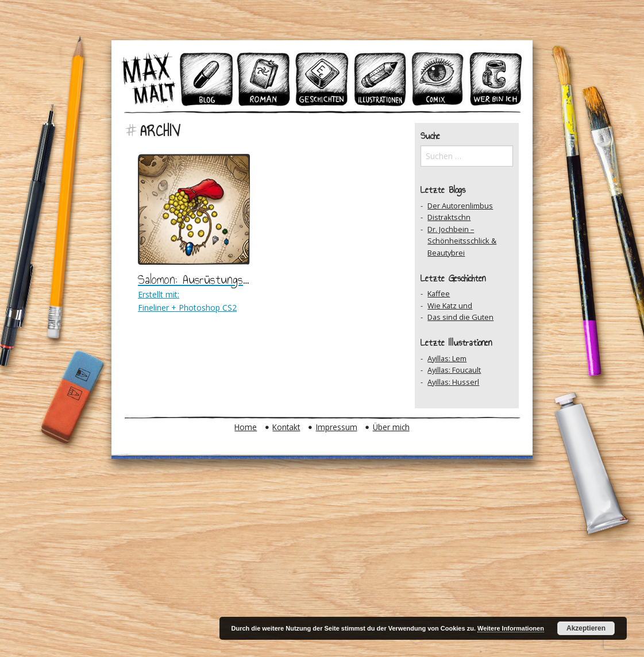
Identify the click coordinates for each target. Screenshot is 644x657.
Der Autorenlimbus (460, 206)
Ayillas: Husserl (453, 382)
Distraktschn (449, 217)
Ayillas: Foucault (454, 370)
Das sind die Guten (460, 317)
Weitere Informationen (511, 628)
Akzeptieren (586, 628)
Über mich (391, 427)
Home (246, 427)
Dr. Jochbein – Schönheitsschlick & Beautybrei (462, 241)
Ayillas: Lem (447, 358)
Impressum (337, 427)
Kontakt (286, 427)
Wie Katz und (450, 306)
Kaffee (439, 293)
